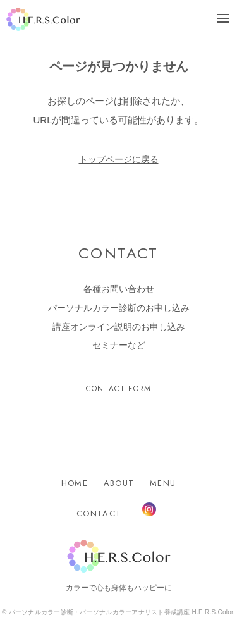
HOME (75, 483)
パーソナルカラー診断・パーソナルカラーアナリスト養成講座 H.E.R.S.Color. (121, 612)
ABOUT (119, 483)
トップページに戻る (119, 159)
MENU (163, 483)
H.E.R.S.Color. (43, 19)
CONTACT (99, 513)
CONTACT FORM (118, 389)
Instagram (149, 509)
